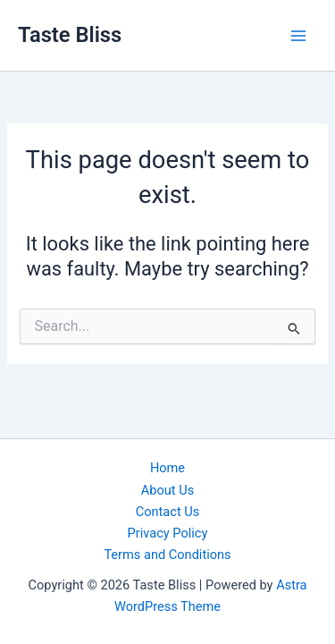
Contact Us (168, 512)
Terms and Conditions (167, 555)
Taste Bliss (70, 35)
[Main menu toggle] (298, 36)
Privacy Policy (168, 533)
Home (167, 468)
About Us (167, 490)
